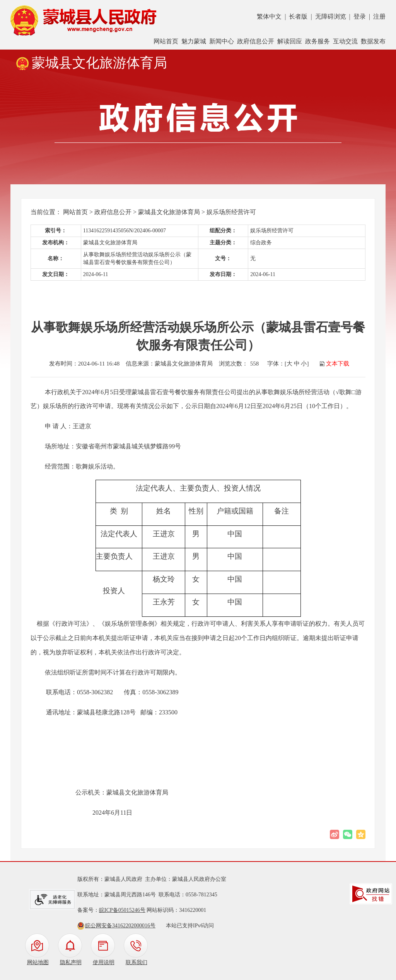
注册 (379, 16)
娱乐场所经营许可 (231, 212)
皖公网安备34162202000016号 (120, 926)
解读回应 (290, 41)
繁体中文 (269, 16)
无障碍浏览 (331, 16)
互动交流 (345, 41)
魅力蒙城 (194, 41)
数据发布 (373, 41)
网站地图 (38, 962)
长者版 (298, 16)
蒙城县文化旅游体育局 (169, 212)
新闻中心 (222, 41)
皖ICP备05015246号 (122, 910)
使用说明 (104, 962)
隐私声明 (71, 962)
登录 (360, 16)
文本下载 (338, 364)
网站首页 (166, 41)
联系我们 (137, 962)
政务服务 (317, 41)
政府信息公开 (256, 41)
